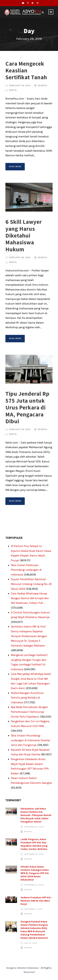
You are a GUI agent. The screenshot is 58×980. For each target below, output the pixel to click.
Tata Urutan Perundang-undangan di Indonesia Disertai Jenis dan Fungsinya (30, 740)
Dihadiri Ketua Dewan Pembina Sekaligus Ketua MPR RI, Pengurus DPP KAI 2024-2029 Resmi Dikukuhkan (35, 873)
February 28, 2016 (20, 85)
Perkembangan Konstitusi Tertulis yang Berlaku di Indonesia (27, 698)
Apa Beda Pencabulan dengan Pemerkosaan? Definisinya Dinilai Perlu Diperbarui (29, 712)
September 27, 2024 (34, 827)
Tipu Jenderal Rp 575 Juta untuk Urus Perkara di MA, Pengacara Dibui (27, 407)
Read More (15, 167)
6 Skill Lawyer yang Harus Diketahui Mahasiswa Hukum (24, 235)
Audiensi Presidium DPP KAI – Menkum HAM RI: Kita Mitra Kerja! (37, 901)
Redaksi (43, 85)
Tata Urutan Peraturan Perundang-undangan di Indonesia (26, 570)
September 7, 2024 (33, 909)
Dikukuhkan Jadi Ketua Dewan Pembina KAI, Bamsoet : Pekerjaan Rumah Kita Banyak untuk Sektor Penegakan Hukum (36, 815)
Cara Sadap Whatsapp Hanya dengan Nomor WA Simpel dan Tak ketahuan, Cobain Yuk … (30, 598)
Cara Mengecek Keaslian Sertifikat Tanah (26, 70)
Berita (13, 90)
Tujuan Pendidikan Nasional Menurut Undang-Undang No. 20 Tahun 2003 (31, 584)
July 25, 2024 (31, 943)
